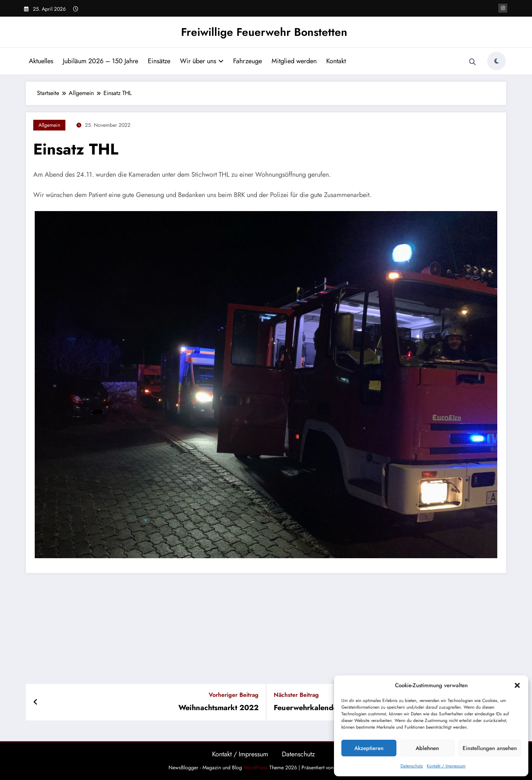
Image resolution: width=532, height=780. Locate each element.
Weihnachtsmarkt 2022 (219, 708)
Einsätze (159, 61)
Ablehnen (427, 748)
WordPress (256, 767)
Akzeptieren (369, 748)
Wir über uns (202, 61)
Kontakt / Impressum (446, 766)
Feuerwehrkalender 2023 (318, 708)
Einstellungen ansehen (490, 748)
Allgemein (49, 125)
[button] (517, 685)
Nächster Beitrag (296, 695)
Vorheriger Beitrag (234, 695)
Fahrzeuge (248, 61)
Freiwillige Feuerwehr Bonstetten (264, 32)
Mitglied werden (294, 61)
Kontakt (336, 61)
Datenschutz (412, 766)
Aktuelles (41, 61)
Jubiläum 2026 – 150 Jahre (100, 61)
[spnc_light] (497, 61)
